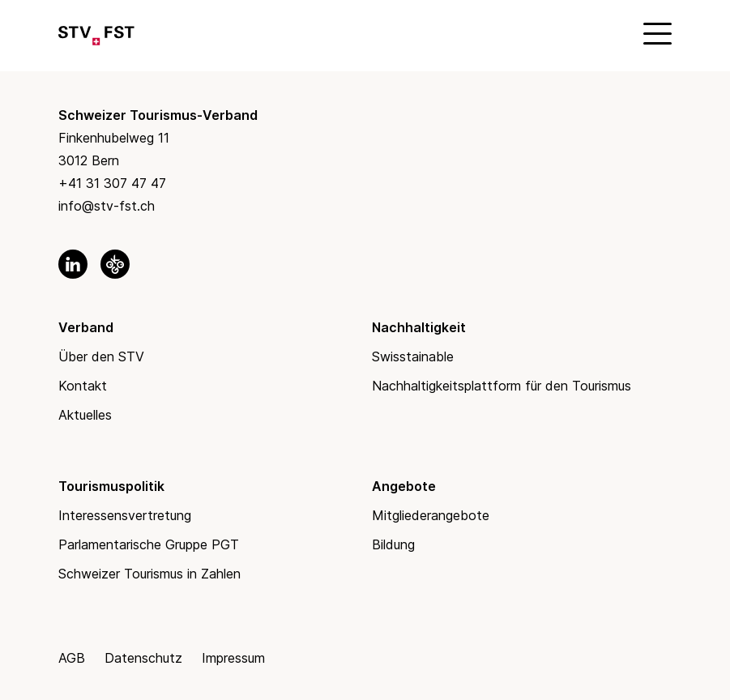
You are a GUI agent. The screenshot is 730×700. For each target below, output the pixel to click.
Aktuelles (85, 415)
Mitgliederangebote (431, 515)
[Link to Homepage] (96, 32)
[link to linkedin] (73, 264)
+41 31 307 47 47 (112, 183)
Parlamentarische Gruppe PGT (149, 544)
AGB (72, 658)
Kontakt (83, 386)
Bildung (393, 544)
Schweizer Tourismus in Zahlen (149, 574)
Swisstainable (413, 356)
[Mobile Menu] (655, 32)
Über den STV (101, 356)
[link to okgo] (115, 264)
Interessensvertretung (125, 515)
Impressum (233, 658)
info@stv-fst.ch (107, 206)
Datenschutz (143, 658)
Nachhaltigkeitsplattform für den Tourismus (502, 386)
